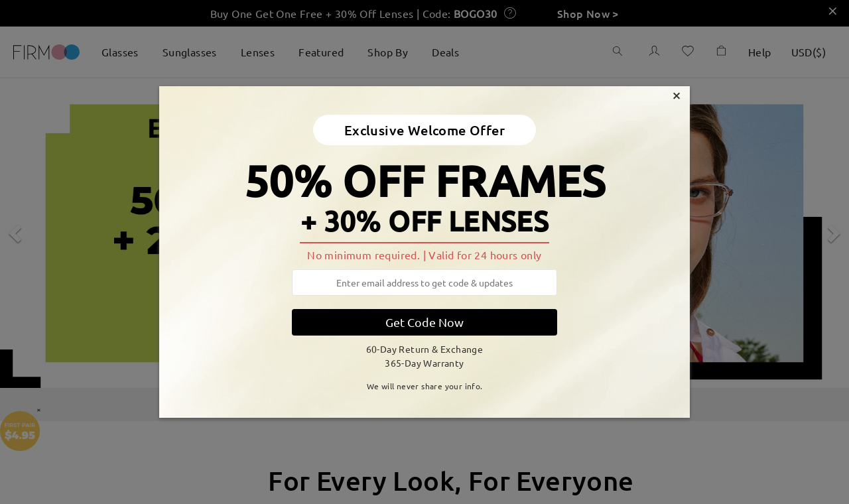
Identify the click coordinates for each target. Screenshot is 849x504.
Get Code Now (424, 322)
